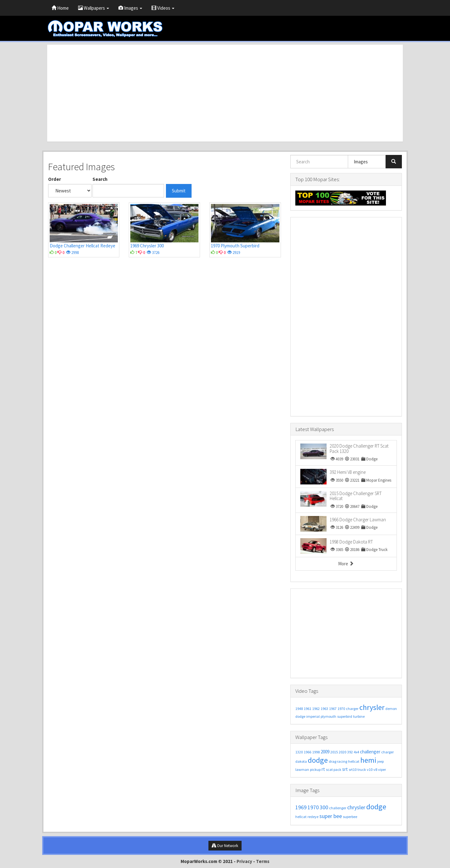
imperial (313, 716)
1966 (307, 752)
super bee (331, 816)
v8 (375, 769)
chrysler (372, 707)
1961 (307, 709)
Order (55, 179)
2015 (334, 752)
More (346, 564)
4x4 (356, 752)
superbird (345, 716)
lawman (302, 769)
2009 (325, 752)
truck (362, 769)
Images (130, 8)
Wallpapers (94, 8)
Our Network (225, 846)
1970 (341, 709)
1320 (299, 752)
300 (324, 807)
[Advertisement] (225, 93)
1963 (324, 709)
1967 (333, 709)
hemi (368, 760)
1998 (316, 752)
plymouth (328, 716)
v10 (370, 769)
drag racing (338, 761)
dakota (301, 761)
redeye (313, 817)
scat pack (334, 769)
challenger (370, 752)
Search (100, 179)
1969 (301, 807)
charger (352, 709)
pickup (315, 769)
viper (382, 769)
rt (323, 769)
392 (350, 752)
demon (391, 709)
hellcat (354, 761)
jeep (380, 761)
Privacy (244, 861)
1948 (299, 709)
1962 (316, 709)
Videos (163, 8)
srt (345, 769)
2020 (342, 752)
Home (60, 8)
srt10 (353, 769)
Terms (263, 861)
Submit (179, 191)
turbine (359, 716)
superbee (350, 817)
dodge (300, 716)
